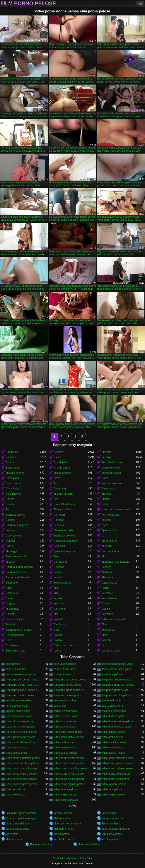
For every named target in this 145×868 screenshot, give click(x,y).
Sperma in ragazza (65, 551)
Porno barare (109, 598)
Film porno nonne (64, 829)
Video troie (12, 834)
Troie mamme (62, 834)
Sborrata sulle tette (65, 536)
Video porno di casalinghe (21, 818)
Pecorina (59, 525)
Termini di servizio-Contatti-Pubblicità (72, 858)
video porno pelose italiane (21, 779)
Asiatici (58, 635)
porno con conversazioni (116, 509)
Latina (57, 651)
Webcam (107, 572)
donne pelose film (16, 669)
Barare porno (109, 541)
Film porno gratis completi (21, 813)
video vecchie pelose (66, 800)
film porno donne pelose (68, 685)
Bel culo (106, 457)
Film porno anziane (41, 844)
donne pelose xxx (64, 674)
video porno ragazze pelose (22, 784)
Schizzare (107, 593)
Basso (9, 546)
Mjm (56, 593)
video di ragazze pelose (19, 721)
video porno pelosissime (115, 779)
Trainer (106, 604)
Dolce (9, 640)
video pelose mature (113, 753)
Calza (105, 478)
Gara (57, 630)
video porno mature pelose (21, 774)
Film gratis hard (110, 824)
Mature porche (62, 818)
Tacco (105, 525)
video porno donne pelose (69, 763)
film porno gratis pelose (115, 690)
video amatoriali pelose (19, 716)
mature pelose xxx (112, 700)
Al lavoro (107, 546)
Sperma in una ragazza (19, 567)
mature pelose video (65, 700)
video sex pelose (15, 789)
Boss (57, 557)
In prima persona (63, 494)
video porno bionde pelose (69, 758)
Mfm (56, 588)
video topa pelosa (112, 789)
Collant (10, 614)
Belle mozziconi (15, 635)
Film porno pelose (28, 3)
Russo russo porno (65, 645)
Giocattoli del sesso (65, 504)
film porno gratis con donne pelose (119, 685)
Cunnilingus (13, 489)
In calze (58, 598)
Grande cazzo (62, 468)
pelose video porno (112, 706)
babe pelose (13, 664)
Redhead (59, 520)
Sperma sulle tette (16, 572)
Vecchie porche (110, 839)
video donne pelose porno (21, 732)
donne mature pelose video (117, 664)
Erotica (105, 499)
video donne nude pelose (20, 727)
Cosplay (10, 604)
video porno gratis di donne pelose (119, 763)
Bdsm (9, 588)
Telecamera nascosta (114, 619)
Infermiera (60, 604)
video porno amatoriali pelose (23, 758)
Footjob (58, 572)
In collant (11, 562)
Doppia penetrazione (66, 541)
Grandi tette (61, 462)
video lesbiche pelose (114, 742)
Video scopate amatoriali (116, 829)
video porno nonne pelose (69, 774)
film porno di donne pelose (117, 680)
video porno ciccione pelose (118, 758)
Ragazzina (12, 452)
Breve (105, 635)
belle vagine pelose (65, 664)
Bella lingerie (13, 494)
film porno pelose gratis (67, 695)
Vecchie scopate (63, 813)
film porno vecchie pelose (116, 695)
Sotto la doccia (62, 583)
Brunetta (106, 452)
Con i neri (59, 515)
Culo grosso (108, 489)
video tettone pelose (65, 789)
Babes (9, 598)
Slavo (57, 478)
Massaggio (12, 551)
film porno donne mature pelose (23, 685)
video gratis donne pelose (21, 737)
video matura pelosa (17, 748)
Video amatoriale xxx (90, 844)
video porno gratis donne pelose (23, 768)
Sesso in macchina (17, 557)
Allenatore (107, 577)
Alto (56, 499)
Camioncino (61, 562)
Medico (106, 609)
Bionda (10, 462)
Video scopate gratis (18, 829)
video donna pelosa (65, 721)
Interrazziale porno (112, 483)
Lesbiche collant (111, 651)
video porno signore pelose (69, 784)
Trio (56, 483)
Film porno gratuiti (112, 834)
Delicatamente (14, 536)
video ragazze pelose (114, 784)
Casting (10, 520)
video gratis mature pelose (69, 737)
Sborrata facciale (63, 530)
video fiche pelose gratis (68, 732)
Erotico (58, 640)
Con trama (12, 645)
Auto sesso (108, 630)
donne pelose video (65, 669)
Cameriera (12, 593)
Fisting (105, 588)
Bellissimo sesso (111, 473)
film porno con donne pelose (70, 680)
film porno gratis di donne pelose (23, 690)
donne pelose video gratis (116, 669)
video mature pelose (65, 748)
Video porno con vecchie (68, 824)
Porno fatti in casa (112, 462)
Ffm (56, 614)
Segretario (12, 583)
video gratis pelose (112, 737)
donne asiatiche (15, 619)
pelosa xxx (60, 706)
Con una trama (110, 551)
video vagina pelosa (65, 795)
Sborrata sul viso (63, 509)
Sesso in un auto (15, 651)
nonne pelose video (17, 706)
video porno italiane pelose (117, 768)
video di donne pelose (114, 716)
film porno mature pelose (20, 695)
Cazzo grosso (109, 583)
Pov (8, 509)
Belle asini (60, 546)
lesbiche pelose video (18, 700)
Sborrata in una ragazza (115, 562)
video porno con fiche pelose (22, 763)
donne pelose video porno (21, 674)
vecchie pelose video (113, 711)
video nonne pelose (113, 748)
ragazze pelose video (18, 711)
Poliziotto (59, 619)
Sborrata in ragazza (17, 525)
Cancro (10, 499)
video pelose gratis (17, 753)
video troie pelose (16, 795)
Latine (105, 504)
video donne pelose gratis (116, 727)
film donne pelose (112, 674)
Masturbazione (62, 473)
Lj (102, 536)
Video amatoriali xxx (17, 824)
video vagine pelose (113, 795)
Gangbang (60, 489)
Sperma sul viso (111, 530)
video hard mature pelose (20, 742)
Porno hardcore (110, 515)
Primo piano (13, 478)
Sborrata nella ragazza (19, 630)
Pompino (11, 457)
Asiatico (106, 520)
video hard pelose (64, 742)
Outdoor (10, 541)
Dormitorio (60, 609)
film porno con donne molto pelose (23, 680)
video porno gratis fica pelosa (71, 768)
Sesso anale (13, 468)
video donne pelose (65, 727)
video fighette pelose (113, 732)
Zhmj (104, 624)
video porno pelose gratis (116, 774)
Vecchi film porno (64, 839)
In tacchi (106, 640)
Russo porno (13, 483)
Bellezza (59, 452)
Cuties (57, 457)
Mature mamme (111, 468)
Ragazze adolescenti (18, 577)
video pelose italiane (66, 753)
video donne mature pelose (117, 721)
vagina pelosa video (65, 711)
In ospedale (12, 609)
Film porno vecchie (112, 818)
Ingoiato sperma (15, 473)
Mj (103, 645)
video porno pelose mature (69, 779)
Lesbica (10, 530)
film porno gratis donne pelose (71, 690)
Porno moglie (109, 813)
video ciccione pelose (66, 716)
